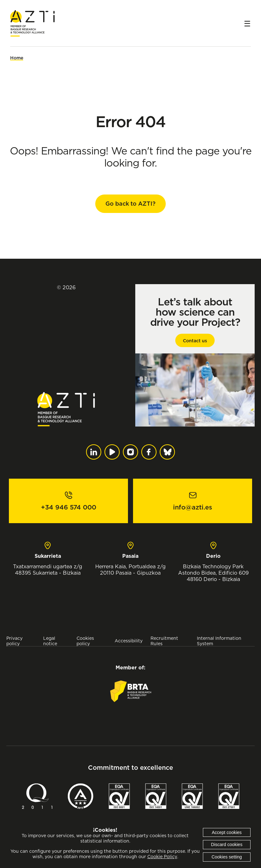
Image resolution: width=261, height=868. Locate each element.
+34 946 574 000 (69, 507)
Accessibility (129, 641)
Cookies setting (227, 857)
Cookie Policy (162, 857)
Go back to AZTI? (130, 204)
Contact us (195, 341)
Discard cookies (227, 844)
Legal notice (50, 641)
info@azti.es (193, 507)
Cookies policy (85, 641)
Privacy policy (14, 641)
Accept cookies (227, 832)
